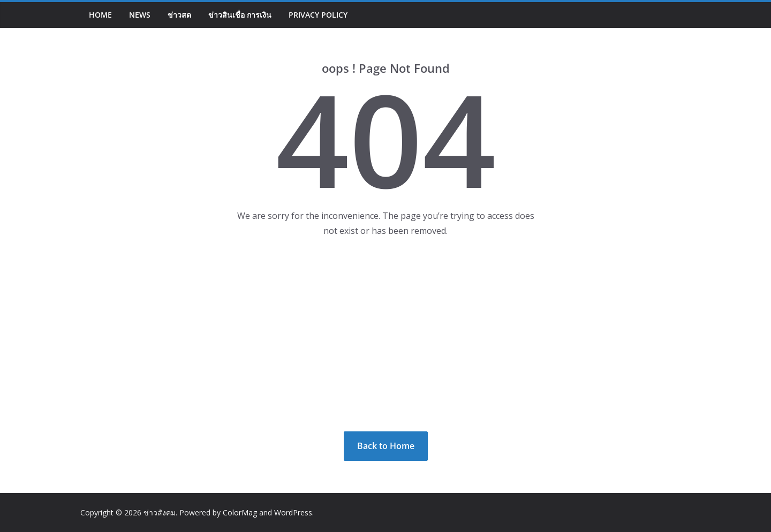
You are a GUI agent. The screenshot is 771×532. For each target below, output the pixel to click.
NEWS (140, 15)
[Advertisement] (385, 335)
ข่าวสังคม (160, 512)
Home (100, 15)
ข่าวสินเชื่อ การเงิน (240, 15)
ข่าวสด (179, 15)
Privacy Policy (318, 15)
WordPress (293, 512)
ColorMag (240, 512)
